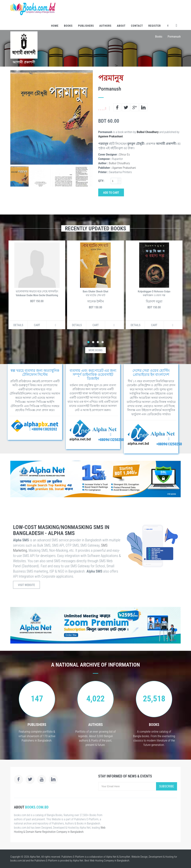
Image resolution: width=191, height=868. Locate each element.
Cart (37, 325)
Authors (105, 26)
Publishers (86, 26)
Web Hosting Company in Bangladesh (110, 861)
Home (55, 26)
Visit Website (26, 585)
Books (68, 26)
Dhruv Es (124, 154)
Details (18, 325)
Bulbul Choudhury (148, 132)
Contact (137, 26)
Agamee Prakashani (110, 136)
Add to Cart (111, 193)
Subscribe (167, 786)
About (121, 26)
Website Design (140, 857)
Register (155, 26)
